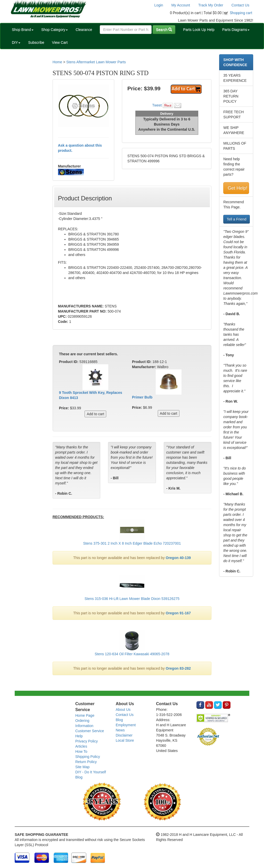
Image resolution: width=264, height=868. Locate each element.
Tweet (157, 105)
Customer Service (90, 731)
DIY (16, 42)
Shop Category (55, 30)
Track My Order (211, 5)
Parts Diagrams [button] (236, 30)
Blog (79, 777)
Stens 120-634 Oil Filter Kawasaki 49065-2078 (132, 654)
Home (57, 62)
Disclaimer (124, 735)
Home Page (85, 715)
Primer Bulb (142, 397)
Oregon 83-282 (178, 668)
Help (79, 736)
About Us (123, 710)
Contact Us (240, 5)
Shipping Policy (88, 757)
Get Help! (237, 188)
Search (164, 30)
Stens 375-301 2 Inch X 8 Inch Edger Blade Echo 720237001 (132, 543)
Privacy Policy (86, 741)
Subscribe (36, 42)
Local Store (125, 740)
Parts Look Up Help (199, 30)
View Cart (60, 42)
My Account (181, 5)
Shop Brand (23, 30)
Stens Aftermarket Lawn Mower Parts (96, 62)
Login (159, 5)
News (120, 730)
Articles (81, 746)
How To (81, 751)
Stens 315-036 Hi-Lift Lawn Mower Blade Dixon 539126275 (132, 599)
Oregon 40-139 (178, 558)
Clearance (84, 30)
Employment (126, 725)
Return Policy (86, 762)
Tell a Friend (236, 219)
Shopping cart (241, 13)
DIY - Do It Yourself (91, 772)
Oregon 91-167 (178, 613)
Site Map (82, 767)
